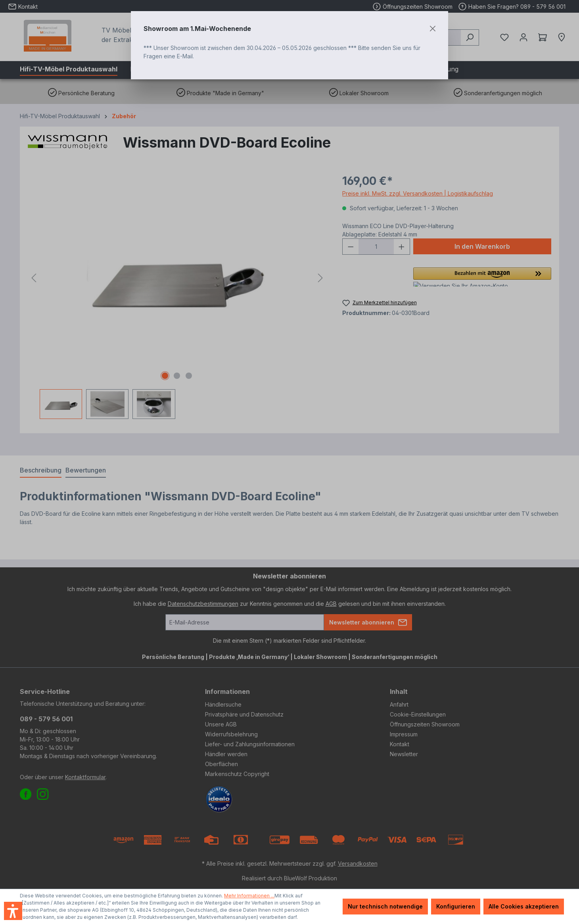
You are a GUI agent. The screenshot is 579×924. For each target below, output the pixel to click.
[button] (13, 911)
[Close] (433, 29)
